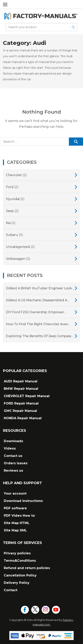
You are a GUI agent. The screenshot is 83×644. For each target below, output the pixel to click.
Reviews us (13, 471)
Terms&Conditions (20, 561)
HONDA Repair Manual (23, 418)
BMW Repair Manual (21, 389)
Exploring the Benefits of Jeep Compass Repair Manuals (39, 337)
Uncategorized (18, 247)
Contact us (13, 456)
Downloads (13, 441)
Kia (8, 223)
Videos (10, 448)
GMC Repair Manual (20, 411)
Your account (15, 493)
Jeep (10, 211)
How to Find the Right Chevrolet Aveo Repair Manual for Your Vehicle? (37, 325)
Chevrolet (14, 175)
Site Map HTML (17, 523)
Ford (10, 187)
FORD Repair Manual (21, 403)
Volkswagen (16, 259)
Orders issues (16, 463)
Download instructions (23, 501)
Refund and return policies (27, 568)
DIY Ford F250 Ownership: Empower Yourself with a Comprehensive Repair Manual (37, 313)
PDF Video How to (19, 516)
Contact (11, 590)
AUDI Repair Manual (21, 381)
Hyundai (13, 199)
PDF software (15, 508)
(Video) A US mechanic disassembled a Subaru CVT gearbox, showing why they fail (39, 301)
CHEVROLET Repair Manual (27, 396)
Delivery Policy (17, 583)
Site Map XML (15, 530)
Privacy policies (17, 553)
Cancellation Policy (20, 575)
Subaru (12, 235)
